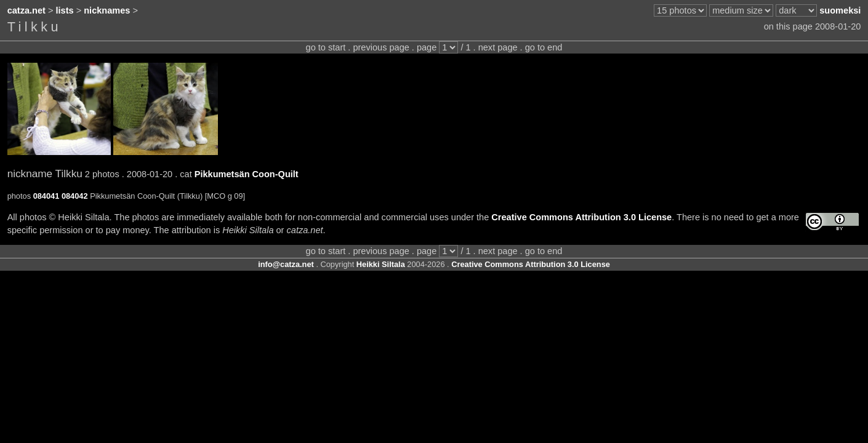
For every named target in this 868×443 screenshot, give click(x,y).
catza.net (26, 10)
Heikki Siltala (381, 264)
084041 (46, 196)
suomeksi (840, 10)
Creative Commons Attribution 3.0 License (581, 217)
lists (65, 10)
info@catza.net (286, 264)
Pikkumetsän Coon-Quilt (247, 174)
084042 (75, 196)
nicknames (107, 10)
